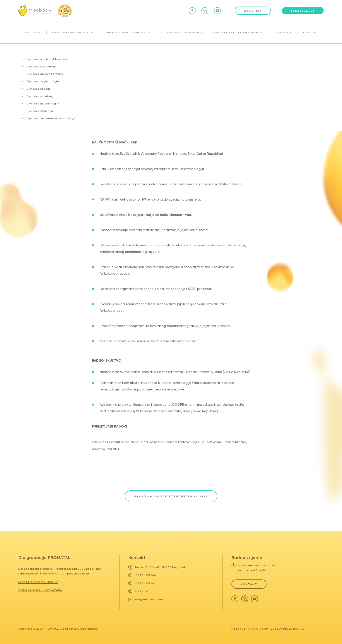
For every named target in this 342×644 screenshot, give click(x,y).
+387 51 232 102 (142, 583)
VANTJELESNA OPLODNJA (73, 32)
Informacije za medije (38, 582)
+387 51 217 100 (142, 591)
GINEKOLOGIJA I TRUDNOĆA (127, 32)
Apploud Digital (292, 629)
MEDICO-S (32, 32)
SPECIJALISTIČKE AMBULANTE (238, 32)
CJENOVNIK (283, 32)
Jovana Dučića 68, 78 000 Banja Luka (158, 567)
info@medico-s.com (146, 600)
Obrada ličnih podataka (40, 590)
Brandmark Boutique (260, 629)
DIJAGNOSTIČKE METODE (182, 32)
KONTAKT (311, 32)
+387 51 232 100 (142, 575)
